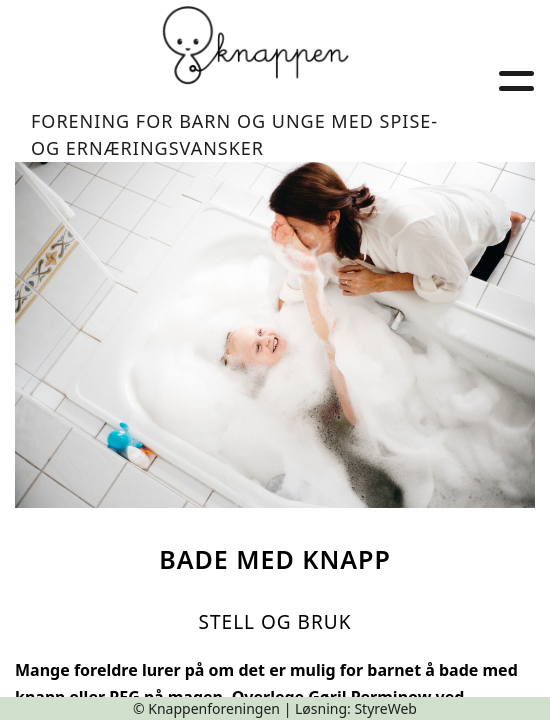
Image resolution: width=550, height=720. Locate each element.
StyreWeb (385, 708)
